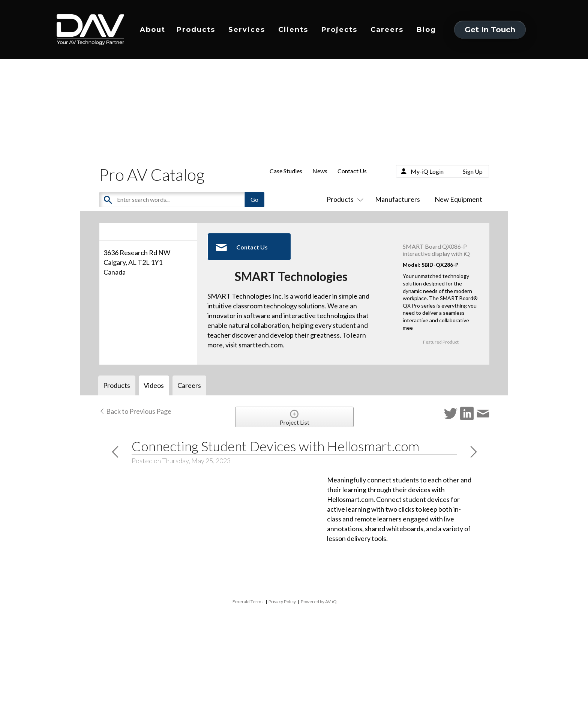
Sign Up (473, 171)
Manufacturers (397, 199)
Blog (426, 30)
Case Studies (286, 171)
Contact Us (352, 171)
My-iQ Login (427, 171)
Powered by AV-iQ (319, 602)
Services (247, 30)
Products (196, 30)
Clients (293, 30)
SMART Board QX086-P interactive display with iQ (436, 250)
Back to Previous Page (135, 411)
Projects (339, 30)
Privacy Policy (282, 602)
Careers (387, 30)
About (153, 30)
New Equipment (458, 199)
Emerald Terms (248, 602)
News (320, 171)
